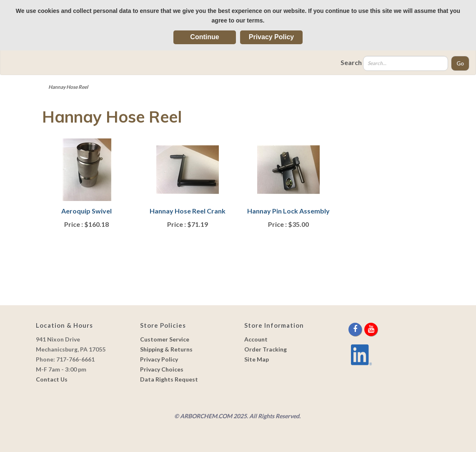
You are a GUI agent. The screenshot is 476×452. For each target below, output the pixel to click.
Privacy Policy (272, 37)
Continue (204, 37)
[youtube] (371, 329)
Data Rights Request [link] (169, 379)
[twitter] (364, 329)
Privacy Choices (162, 369)
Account (256, 339)
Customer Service (165, 339)
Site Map (257, 359)
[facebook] (356, 329)
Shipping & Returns (166, 349)
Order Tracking (266, 349)
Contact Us (52, 379)
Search (351, 62)
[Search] (406, 63)
